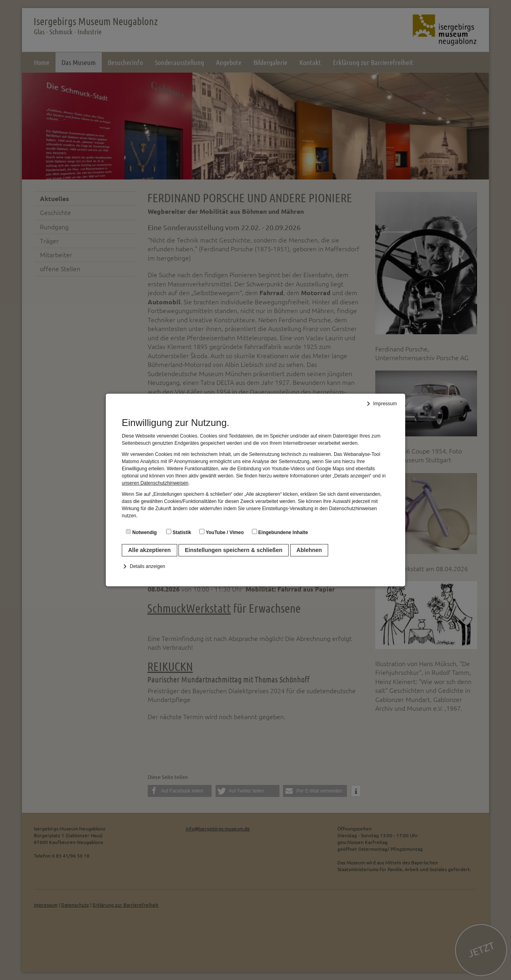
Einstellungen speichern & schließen (234, 550)
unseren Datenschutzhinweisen (155, 483)
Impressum (385, 404)
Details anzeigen (148, 566)
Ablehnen (309, 550)
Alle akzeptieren (150, 550)
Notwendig (141, 532)
